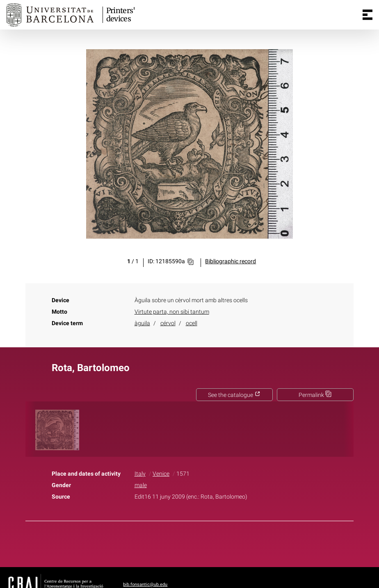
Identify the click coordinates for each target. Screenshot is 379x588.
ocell (192, 323)
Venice (161, 474)
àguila (142, 323)
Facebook (167, 542)
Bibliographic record (231, 261)
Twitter (185, 542)
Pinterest (204, 542)
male (141, 485)
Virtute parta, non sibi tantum (172, 312)
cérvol (168, 323)
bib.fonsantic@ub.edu (145, 585)
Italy (140, 474)
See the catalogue (234, 395)
